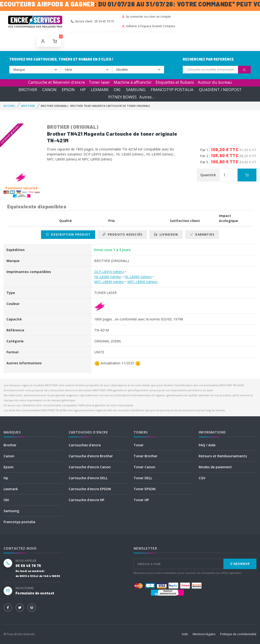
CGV (202, 478)
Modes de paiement (215, 467)
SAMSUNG (136, 90)
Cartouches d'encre (85, 445)
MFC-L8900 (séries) (142, 282)
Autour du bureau (215, 82)
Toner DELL (143, 478)
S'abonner (240, 564)
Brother (10, 445)
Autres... (147, 97)
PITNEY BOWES (122, 97)
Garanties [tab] (202, 234)
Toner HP (141, 500)
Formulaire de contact (35, 593)
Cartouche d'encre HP (86, 500)
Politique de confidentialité (238, 634)
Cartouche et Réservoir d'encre (57, 82)
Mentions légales (204, 634)
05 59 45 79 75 (28, 566)
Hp (6, 478)
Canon (9, 456)
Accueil (10, 106)
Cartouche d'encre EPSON (90, 489)
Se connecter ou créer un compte (146, 17)
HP (83, 90)
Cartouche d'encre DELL (88, 478)
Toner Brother (146, 456)
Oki (6, 500)
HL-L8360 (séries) (138, 277)
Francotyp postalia (19, 522)
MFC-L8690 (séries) (109, 282)
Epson (9, 467)
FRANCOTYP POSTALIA (172, 90)
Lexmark (11, 489)
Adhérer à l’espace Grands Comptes (148, 26)
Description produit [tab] (68, 234)
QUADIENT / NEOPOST (220, 90)
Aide (185, 634)
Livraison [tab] (166, 234)
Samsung (11, 511)
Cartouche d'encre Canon (90, 467)
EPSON (68, 90)
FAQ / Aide (207, 445)
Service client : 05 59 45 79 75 (92, 21)
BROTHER (28, 90)
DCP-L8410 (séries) (109, 272)
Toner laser (99, 82)
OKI (117, 90)
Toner (139, 445)
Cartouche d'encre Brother (91, 456)
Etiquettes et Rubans (175, 82)
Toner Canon (144, 467)
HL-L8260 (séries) (108, 277)
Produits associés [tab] (122, 234)
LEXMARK (100, 90)
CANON (49, 90)
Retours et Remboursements (223, 456)
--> (35, 70)
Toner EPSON (145, 489)
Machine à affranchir (133, 82)
